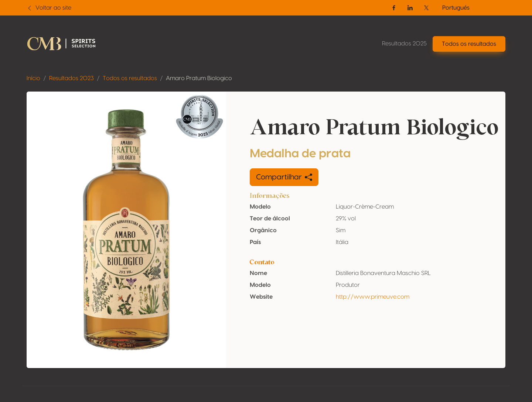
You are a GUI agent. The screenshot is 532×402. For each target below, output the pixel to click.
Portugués (456, 8)
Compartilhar (284, 177)
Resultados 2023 (71, 78)
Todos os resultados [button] (469, 44)
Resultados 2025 (404, 44)
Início (33, 78)
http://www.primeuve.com (373, 297)
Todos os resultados (130, 78)
